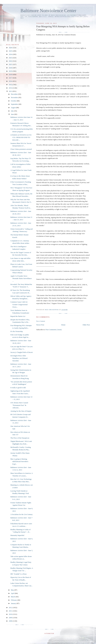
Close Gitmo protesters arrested (21, 149)
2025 (11, 51)
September (15, 104)
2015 (11, 85)
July (13, 111)
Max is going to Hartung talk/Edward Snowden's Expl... (19, 461)
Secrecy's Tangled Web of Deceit (21, 352)
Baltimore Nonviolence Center (48, 11)
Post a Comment (41, 321)
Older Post (86, 325)
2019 (11, 71)
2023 (11, 58)
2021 (11, 64)
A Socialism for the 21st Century (21, 514)
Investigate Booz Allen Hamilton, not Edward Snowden (19, 358)
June (13, 114)
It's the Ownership (17, 331)
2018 (11, 74)
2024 (11, 54)
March (13, 597)
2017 (11, 78)
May (13, 590)
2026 (11, 48)
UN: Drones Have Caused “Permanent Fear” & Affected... (19, 405)
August (14, 108)
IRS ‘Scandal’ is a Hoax (18, 574)
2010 (11, 614)
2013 (11, 91)
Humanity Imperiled (17, 535)
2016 (11, 81)
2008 (11, 621)
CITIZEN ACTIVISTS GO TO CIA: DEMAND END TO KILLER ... (21, 137)
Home (63, 325)
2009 (11, 618)
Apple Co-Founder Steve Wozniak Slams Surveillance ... (21, 278)
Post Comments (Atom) (54, 330)
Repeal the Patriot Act (18, 316)
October (14, 101)
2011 (11, 611)
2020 (11, 68)
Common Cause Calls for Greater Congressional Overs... (19, 304)
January (14, 603)
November (15, 97)
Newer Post (40, 325)
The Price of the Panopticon (20, 438)
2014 (11, 88)
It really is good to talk (18, 388)
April (13, 593)
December (15, 94)
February (14, 600)
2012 (11, 608)
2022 (11, 61)
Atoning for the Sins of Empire (21, 411)
